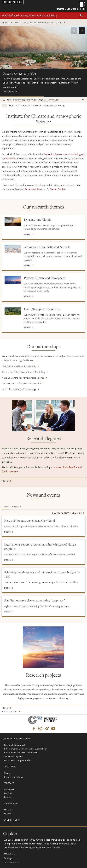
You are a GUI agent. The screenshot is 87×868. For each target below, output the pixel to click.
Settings (8, 858)
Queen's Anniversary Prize (22, 96)
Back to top (10, 711)
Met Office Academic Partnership (19, 366)
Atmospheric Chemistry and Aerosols (47, 247)
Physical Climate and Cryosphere (45, 278)
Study (15, 22)
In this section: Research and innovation (33, 100)
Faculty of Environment (15, 745)
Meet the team (65, 96)
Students (8, 810)
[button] (82, 16)
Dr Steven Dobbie (56, 189)
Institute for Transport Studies (18, 760)
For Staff (8, 793)
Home (5, 22)
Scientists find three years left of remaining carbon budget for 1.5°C (42, 574)
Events (17, 506)
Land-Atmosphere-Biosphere (42, 309)
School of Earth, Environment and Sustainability (29, 15)
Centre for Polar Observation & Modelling (23, 372)
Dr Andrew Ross (33, 189)
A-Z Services (10, 789)
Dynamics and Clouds (37, 219)
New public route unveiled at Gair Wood (30, 521)
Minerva (8, 813)
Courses (8, 773)
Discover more (43, 61)
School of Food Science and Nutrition (21, 753)
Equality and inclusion (14, 777)
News (5, 506)
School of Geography (14, 756)
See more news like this (67, 513)
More (60, 22)
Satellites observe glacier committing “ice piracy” (35, 600)
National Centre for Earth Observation (22, 383)
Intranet (8, 797)
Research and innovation (39, 22)
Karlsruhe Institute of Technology (19, 389)
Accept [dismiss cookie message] (9, 853)
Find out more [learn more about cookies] (11, 862)
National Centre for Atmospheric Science (23, 378)
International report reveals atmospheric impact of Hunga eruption (40, 546)
